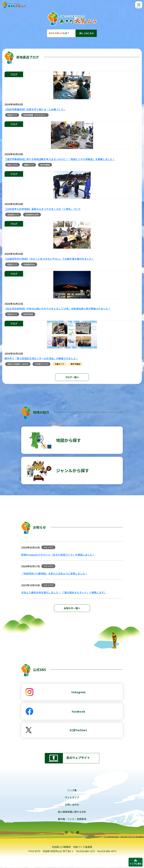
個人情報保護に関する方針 (72, 812)
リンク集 (72, 790)
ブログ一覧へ (72, 377)
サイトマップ (72, 797)
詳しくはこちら (87, 33)
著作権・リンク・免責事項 (72, 819)
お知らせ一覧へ (72, 608)
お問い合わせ (72, 805)
